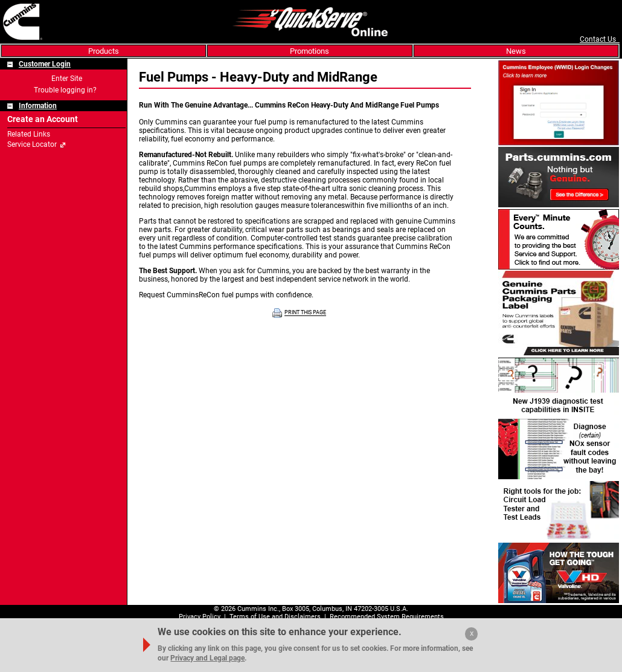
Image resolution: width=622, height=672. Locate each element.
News (516, 51)
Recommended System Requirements (387, 617)
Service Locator (32, 144)
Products (104, 51)
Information (38, 106)
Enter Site (67, 79)
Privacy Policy (200, 617)
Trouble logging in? (65, 90)
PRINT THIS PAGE (305, 313)
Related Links (29, 134)
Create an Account (43, 119)
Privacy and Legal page (207, 658)
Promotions (309, 51)
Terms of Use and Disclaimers (275, 617)
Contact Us (600, 39)
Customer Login (45, 64)
